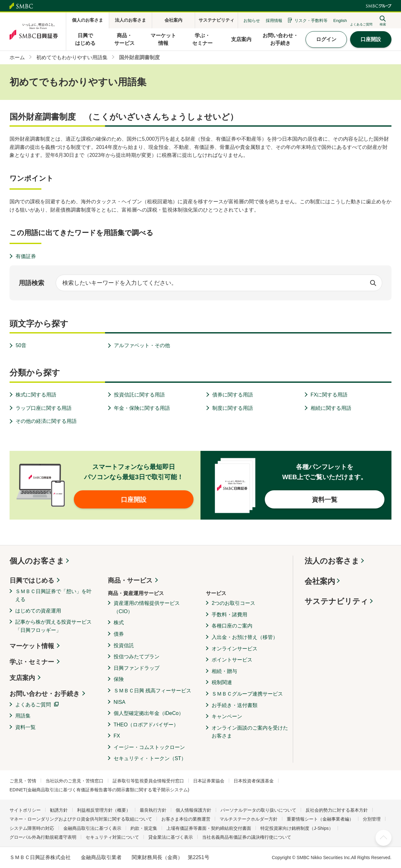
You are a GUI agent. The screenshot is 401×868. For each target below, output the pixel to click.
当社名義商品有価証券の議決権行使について (247, 837)
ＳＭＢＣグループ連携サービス (247, 694)
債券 (119, 634)
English (340, 21)
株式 (119, 623)
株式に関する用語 (36, 395)
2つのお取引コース (233, 603)
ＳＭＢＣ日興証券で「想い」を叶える (53, 595)
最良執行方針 (153, 810)
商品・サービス (130, 580)
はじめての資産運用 (38, 611)
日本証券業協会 (209, 781)
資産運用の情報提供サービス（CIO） (147, 607)
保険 (119, 679)
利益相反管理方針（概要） (104, 810)
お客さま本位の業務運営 (186, 819)
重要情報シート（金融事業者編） (320, 819)
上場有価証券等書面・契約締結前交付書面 (209, 828)
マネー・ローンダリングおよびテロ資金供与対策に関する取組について (81, 819)
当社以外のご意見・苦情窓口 (74, 781)
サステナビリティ (336, 601)
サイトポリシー (25, 810)
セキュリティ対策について (112, 837)
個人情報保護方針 (193, 810)
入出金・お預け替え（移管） (245, 637)
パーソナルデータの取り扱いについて (258, 810)
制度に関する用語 (233, 408)
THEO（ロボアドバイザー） (146, 725)
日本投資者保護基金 (254, 781)
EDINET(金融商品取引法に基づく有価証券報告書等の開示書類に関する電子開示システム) (99, 790)
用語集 (23, 716)
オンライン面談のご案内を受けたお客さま (250, 732)
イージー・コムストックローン (149, 747)
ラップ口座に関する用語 (44, 408)
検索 (373, 283)
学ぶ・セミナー (32, 662)
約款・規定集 (144, 828)
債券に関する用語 (233, 395)
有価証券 (26, 256)
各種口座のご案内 (232, 626)
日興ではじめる (32, 580)
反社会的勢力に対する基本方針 (337, 810)
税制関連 (222, 682)
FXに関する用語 (329, 395)
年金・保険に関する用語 (142, 408)
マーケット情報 (32, 646)
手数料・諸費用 (229, 615)
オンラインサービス (235, 649)
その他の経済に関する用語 (46, 421)
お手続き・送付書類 (235, 705)
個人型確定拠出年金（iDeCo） (149, 713)
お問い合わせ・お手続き (45, 694)
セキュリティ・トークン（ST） (150, 758)
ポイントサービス (232, 660)
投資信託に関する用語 (139, 395)
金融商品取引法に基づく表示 (92, 828)
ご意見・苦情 (23, 781)
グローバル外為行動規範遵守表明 (43, 837)
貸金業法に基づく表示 (171, 837)
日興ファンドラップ (137, 668)
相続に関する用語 (331, 408)
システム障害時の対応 (32, 828)
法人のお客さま (332, 561)
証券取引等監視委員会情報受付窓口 (148, 781)
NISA (120, 702)
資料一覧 (25, 727)
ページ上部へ (383, 838)
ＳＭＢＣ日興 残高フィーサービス (152, 691)
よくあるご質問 (33, 705)
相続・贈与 (224, 671)
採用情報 (274, 21)
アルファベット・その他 (142, 345)
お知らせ (252, 21)
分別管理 (372, 819)
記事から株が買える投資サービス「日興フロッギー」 (53, 626)
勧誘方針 (59, 810)
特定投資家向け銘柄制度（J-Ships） (297, 828)
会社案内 (320, 581)
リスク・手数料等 (311, 21)
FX (117, 736)
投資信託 (124, 645)
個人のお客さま (37, 561)
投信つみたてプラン (137, 657)
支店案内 (22, 678)
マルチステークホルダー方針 (249, 819)
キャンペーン (227, 716)
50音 (21, 345)
